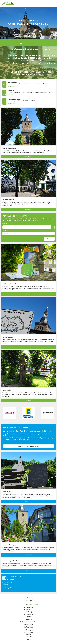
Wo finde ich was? (28, 610)
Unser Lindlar (28, 611)
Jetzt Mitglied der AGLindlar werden (28, 446)
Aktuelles (28, 616)
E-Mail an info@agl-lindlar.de (36, 43)
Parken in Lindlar (28, 613)
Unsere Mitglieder (28, 628)
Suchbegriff (5, 230)
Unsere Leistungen (28, 633)
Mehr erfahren (12, 86)
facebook (28, 639)
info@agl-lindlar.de (11, 588)
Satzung (28, 634)
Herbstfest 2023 (13, 91)
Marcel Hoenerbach (21, 43)
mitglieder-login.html (50, 43)
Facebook (7, 43)
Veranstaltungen (28, 615)
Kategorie (5, 224)
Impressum (28, 618)
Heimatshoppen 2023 (15, 99)
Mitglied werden (28, 626)
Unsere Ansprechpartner (28, 631)
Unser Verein (28, 629)
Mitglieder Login (29, 624)
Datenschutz (29, 619)
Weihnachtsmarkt (14, 82)
